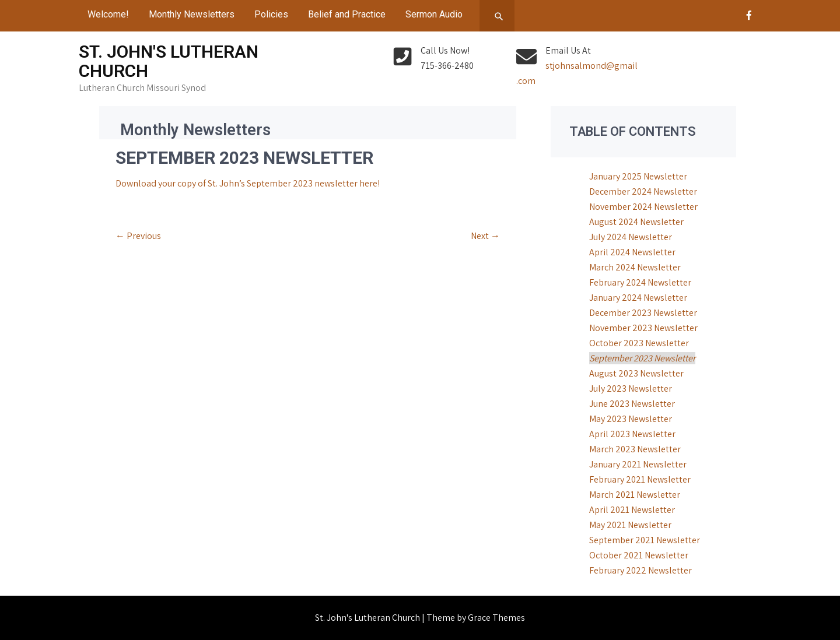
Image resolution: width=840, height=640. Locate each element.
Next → (485, 236)
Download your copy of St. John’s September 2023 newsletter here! (248, 183)
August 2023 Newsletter (636, 373)
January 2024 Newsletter (638, 298)
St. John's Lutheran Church (169, 61)
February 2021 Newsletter (640, 479)
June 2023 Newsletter (632, 404)
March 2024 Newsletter (635, 267)
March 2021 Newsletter (635, 495)
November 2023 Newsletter (643, 328)
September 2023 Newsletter (642, 358)
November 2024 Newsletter (643, 207)
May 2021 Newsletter (630, 525)
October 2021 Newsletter (639, 555)
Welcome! (108, 14)
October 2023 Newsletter (639, 343)
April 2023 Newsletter (632, 434)
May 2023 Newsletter (631, 419)
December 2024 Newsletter (643, 191)
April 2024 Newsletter (632, 252)
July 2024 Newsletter (631, 237)
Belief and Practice (347, 14)
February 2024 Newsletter (640, 282)
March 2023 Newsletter (635, 449)
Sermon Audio (434, 14)
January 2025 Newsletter (638, 176)
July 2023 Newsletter (631, 388)
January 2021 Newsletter (638, 464)
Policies (271, 14)
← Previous (138, 236)
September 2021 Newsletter (645, 540)
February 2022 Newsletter (640, 570)
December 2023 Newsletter (643, 313)
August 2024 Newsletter (636, 222)
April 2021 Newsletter (632, 510)
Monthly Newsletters (192, 14)
